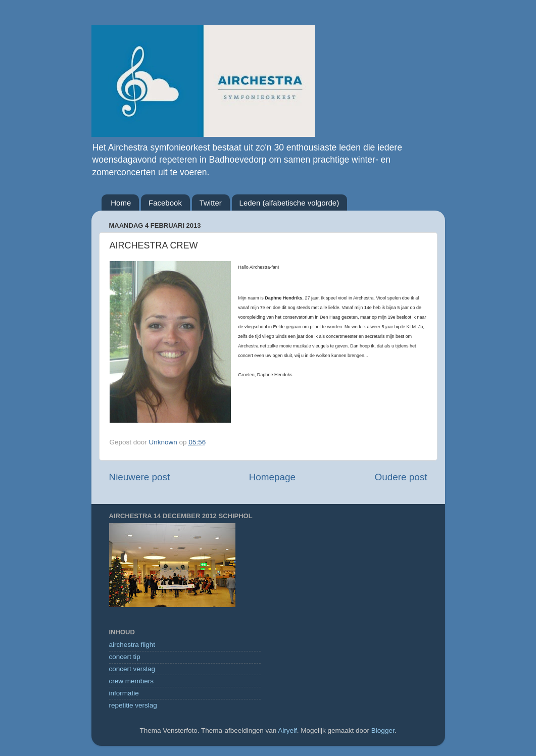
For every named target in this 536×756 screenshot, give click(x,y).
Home (121, 203)
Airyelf (287, 730)
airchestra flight (132, 645)
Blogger (383, 730)
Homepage (272, 477)
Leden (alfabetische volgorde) (289, 203)
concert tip (125, 657)
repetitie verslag (133, 705)
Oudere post (401, 477)
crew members (132, 681)
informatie (124, 693)
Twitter (211, 203)
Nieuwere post (140, 477)
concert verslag (132, 669)
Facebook (165, 203)
